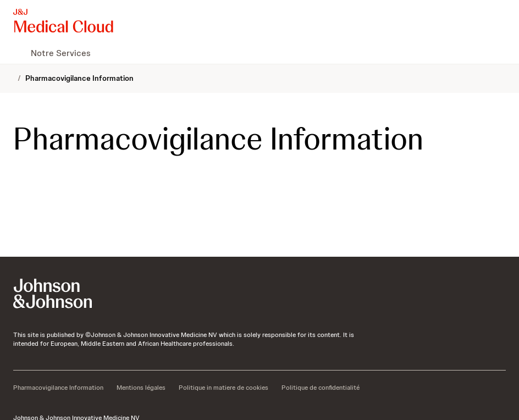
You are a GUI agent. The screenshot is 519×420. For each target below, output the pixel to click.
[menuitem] (18, 53)
